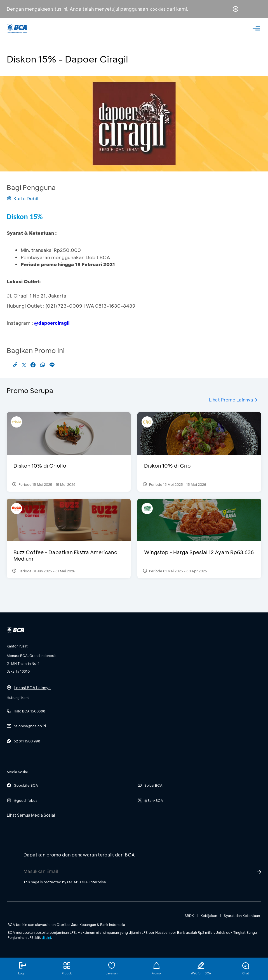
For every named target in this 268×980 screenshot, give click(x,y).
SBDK (189, 916)
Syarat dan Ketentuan (242, 916)
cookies (158, 9)
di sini (46, 937)
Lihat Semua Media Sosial (31, 815)
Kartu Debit (23, 198)
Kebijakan (209, 916)
